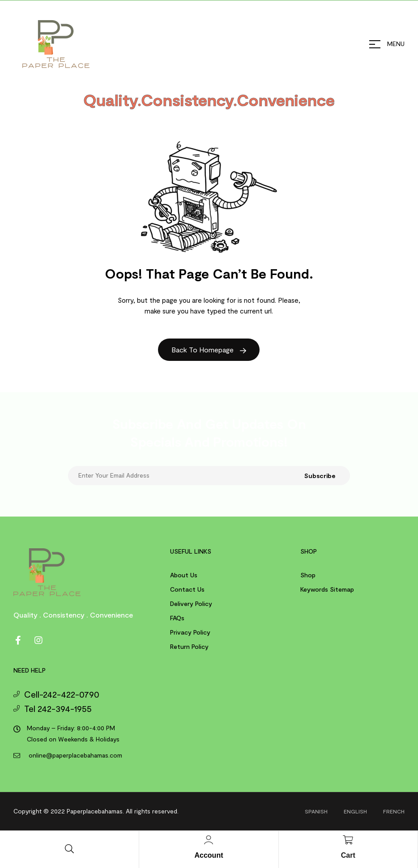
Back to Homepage (209, 349)
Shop (308, 575)
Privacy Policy (190, 632)
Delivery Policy (191, 603)
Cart (348, 855)
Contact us (187, 589)
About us (184, 575)
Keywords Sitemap (327, 589)
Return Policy (189, 646)
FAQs (177, 618)
